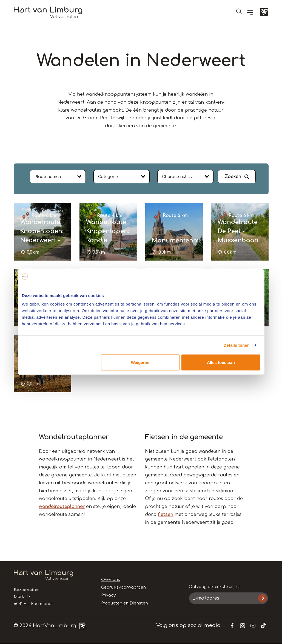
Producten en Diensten (123, 603)
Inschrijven (262, 598)
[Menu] (250, 12)
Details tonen (237, 345)
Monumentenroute (181, 241)
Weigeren (140, 362)
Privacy (108, 595)
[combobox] (58, 177)
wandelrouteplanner (62, 507)
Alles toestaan (221, 362)
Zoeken (233, 177)
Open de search (239, 11)
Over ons (110, 580)
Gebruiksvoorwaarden (123, 587)
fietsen (166, 515)
